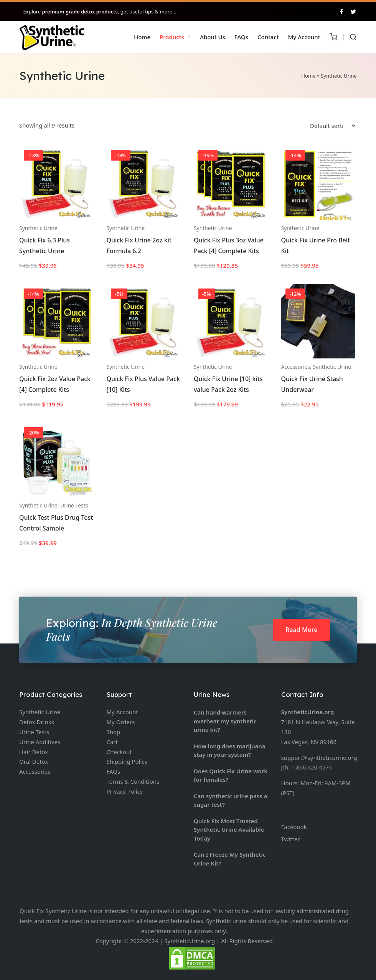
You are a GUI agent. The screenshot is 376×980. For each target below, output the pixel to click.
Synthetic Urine (38, 228)
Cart (112, 742)
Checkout (119, 752)
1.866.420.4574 (312, 767)
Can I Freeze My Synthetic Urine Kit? (230, 859)
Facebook (294, 827)
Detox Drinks (37, 722)
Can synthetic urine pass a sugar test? (230, 800)
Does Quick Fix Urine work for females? (231, 775)
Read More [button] (302, 630)
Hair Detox (34, 752)
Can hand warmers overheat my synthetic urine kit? (225, 721)
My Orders (121, 722)
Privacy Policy (125, 791)
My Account (122, 712)
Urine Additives (40, 742)
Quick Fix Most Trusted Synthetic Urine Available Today (229, 830)
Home (308, 76)
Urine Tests (74, 505)
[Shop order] (333, 126)
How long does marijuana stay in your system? (230, 750)
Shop (114, 732)
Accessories (295, 367)
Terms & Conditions (133, 781)
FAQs (114, 771)
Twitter (291, 839)
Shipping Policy (127, 761)
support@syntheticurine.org (319, 758)
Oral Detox (34, 761)
